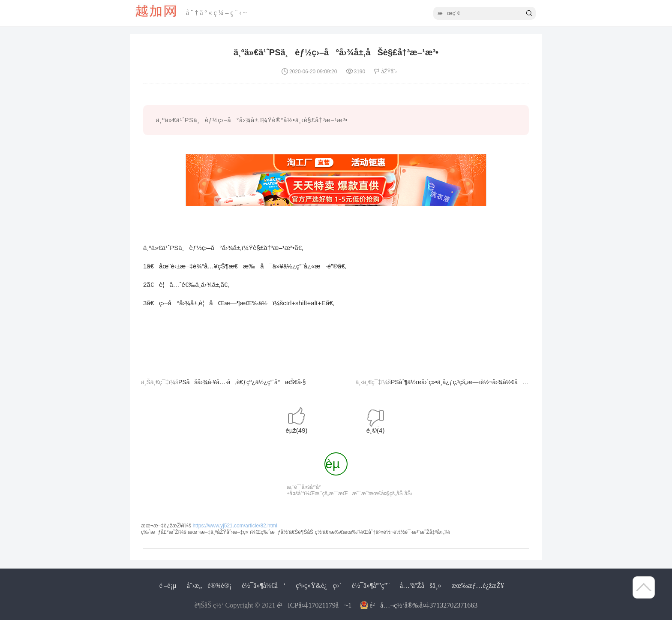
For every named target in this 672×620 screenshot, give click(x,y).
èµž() (296, 430)
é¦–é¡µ (168, 585)
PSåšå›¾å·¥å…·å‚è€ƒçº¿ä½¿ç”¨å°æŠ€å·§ (242, 382)
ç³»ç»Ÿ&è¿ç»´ (319, 585)
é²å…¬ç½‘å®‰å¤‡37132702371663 (423, 605)
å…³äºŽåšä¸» (421, 585)
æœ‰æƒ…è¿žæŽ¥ (478, 585)
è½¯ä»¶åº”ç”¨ (371, 585)
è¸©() (376, 430)
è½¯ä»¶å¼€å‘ (264, 585)
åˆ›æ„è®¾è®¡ (209, 585)
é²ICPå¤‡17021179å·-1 (315, 605)
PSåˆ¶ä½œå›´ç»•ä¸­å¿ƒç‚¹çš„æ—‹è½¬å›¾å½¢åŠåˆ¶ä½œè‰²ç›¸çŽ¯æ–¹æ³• (494, 382)
